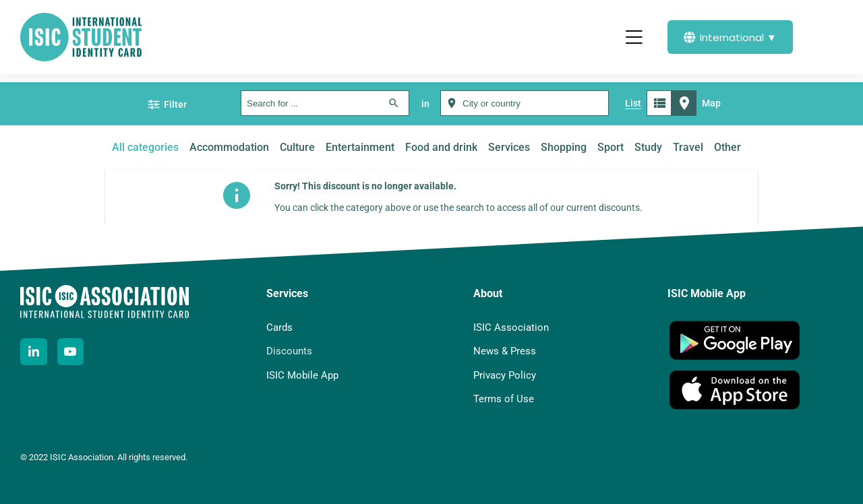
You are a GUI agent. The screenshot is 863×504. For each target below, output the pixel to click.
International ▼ (730, 37)
